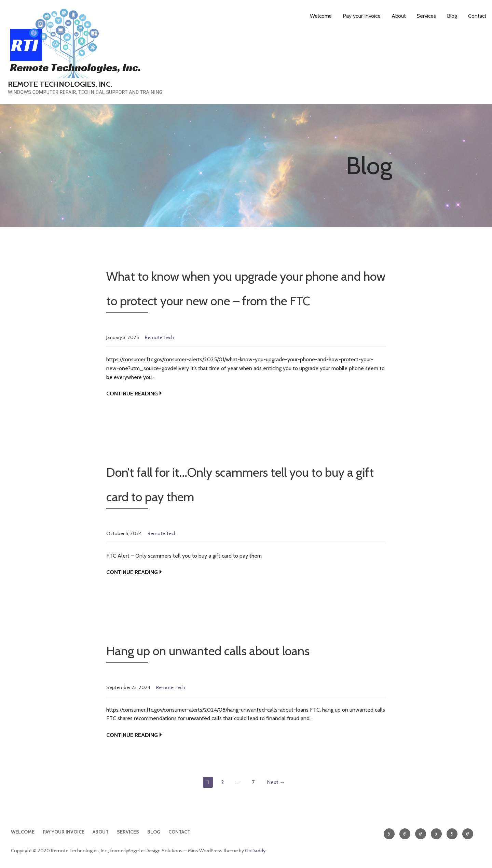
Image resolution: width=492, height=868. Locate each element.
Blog (452, 16)
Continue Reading (132, 394)
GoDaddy (255, 851)
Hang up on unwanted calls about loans (208, 651)
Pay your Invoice (361, 16)
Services (426, 16)
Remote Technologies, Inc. (60, 84)
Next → (276, 782)
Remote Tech (159, 337)
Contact (477, 16)
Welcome (321, 16)
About (399, 16)
